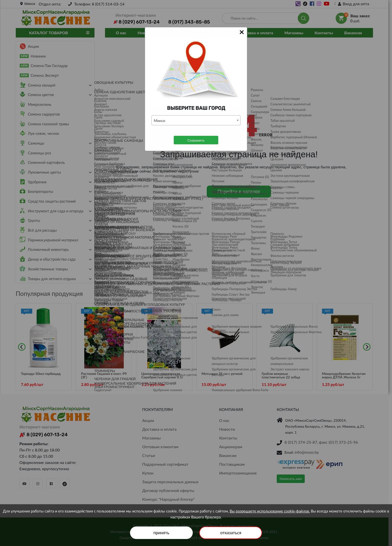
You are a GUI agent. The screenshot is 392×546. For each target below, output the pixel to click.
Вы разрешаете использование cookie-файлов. (270, 511)
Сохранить (196, 140)
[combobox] (196, 120)
